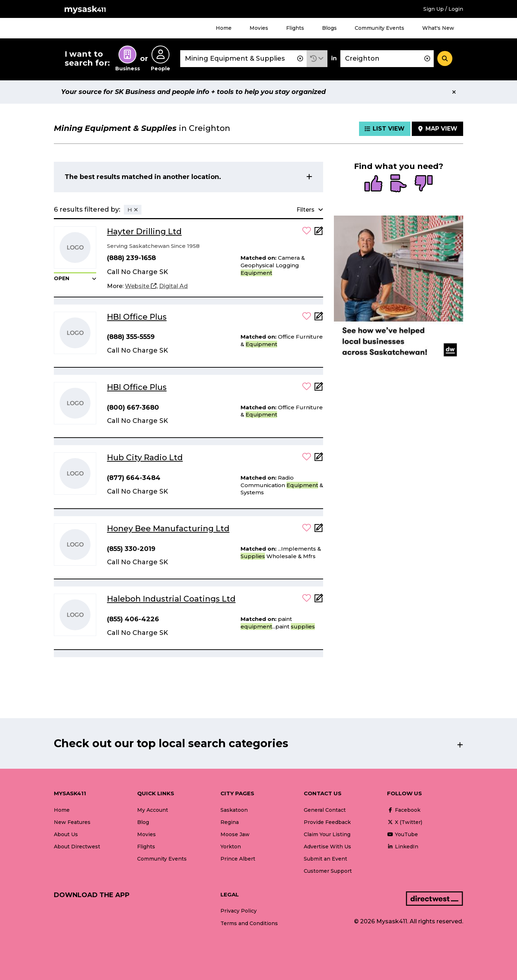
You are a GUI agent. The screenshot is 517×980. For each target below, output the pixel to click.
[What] (243, 59)
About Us (66, 834)
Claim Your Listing (327, 834)
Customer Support (328, 871)
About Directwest (77, 847)
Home (224, 28)
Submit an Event (325, 859)
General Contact (325, 810)
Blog (143, 822)
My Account (153, 810)
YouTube (402, 834)
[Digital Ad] (173, 286)
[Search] (445, 58)
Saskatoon (234, 810)
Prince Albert (238, 859)
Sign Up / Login (443, 9)
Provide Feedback (327, 822)
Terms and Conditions (249, 923)
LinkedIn (403, 847)
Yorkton (231, 847)
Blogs (329, 28)
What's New (438, 28)
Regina (230, 822)
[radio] (373, 184)
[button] (317, 59)
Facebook (404, 810)
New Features (72, 822)
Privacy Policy (239, 911)
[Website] (141, 286)
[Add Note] (319, 233)
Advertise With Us (327, 847)
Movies (259, 28)
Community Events (379, 28)
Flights (295, 28)
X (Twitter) (405, 822)
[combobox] (243, 59)
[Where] (387, 59)
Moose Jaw (235, 834)
